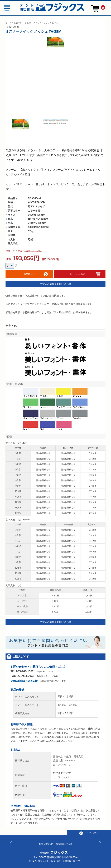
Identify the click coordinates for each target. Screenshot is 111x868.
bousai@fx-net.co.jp (24, 680)
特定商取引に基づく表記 (50, 860)
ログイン (77, 860)
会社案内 (32, 860)
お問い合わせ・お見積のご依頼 (56, 843)
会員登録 (67, 860)
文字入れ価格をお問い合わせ (56, 283)
